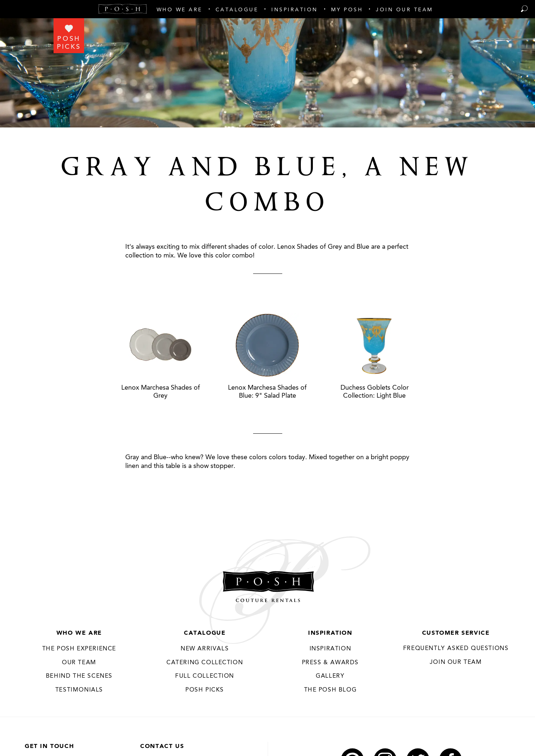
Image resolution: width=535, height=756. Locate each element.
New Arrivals (205, 649)
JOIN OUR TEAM (456, 662)
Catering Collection (205, 663)
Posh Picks (205, 690)
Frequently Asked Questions (456, 649)
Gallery (330, 676)
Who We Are (79, 633)
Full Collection (205, 676)
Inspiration (330, 633)
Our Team (79, 663)
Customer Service (456, 633)
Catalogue (205, 633)
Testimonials (79, 690)
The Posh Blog (330, 690)
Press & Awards (330, 663)
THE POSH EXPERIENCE (79, 649)
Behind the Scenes (79, 676)
